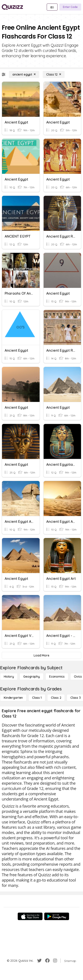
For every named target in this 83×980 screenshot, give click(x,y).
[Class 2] (56, 698)
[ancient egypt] (24, 74)
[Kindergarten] (13, 698)
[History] (9, 677)
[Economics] (57, 677)
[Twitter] (39, 961)
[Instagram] (55, 961)
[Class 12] (54, 74)
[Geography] (32, 677)
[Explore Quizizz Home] (12, 7)
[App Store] (30, 916)
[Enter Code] (70, 7)
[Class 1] (37, 698)
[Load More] (41, 655)
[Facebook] (47, 961)
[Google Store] (57, 916)
